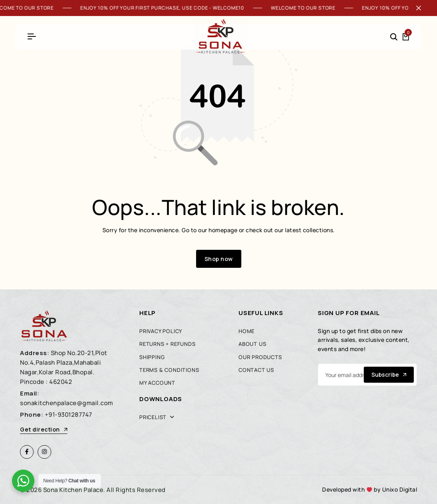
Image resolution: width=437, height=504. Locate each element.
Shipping (152, 357)
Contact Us (256, 370)
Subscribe (389, 374)
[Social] (27, 452)
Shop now (219, 259)
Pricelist (153, 417)
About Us (252, 344)
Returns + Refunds (167, 344)
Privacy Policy (161, 331)
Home (247, 331)
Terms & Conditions (169, 370)
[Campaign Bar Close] (423, 8)
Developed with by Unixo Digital (370, 489)
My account (157, 383)
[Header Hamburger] (32, 36)
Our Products (260, 357)
